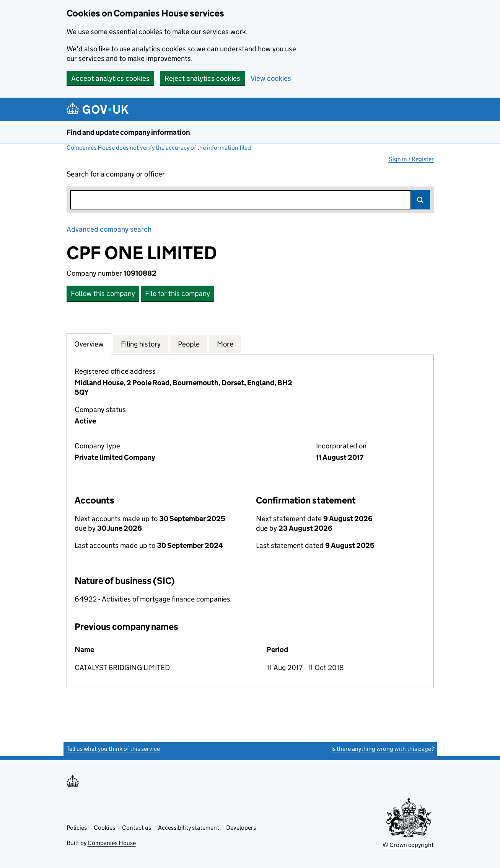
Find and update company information (128, 132)
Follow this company (103, 293)
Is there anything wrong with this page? (383, 749)
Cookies (104, 828)
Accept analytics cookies (110, 78)
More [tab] (225, 344)
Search (420, 200)
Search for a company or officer (116, 174)
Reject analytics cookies (202, 78)
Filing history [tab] (141, 344)
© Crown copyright (408, 845)
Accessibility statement (189, 828)
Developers (241, 828)
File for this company (178, 293)
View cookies (271, 78)
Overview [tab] (89, 344)
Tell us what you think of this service (113, 749)
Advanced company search (109, 229)
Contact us (137, 828)
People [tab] (189, 344)
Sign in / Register (411, 159)
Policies (77, 828)
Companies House (112, 843)
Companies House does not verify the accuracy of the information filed (159, 148)
